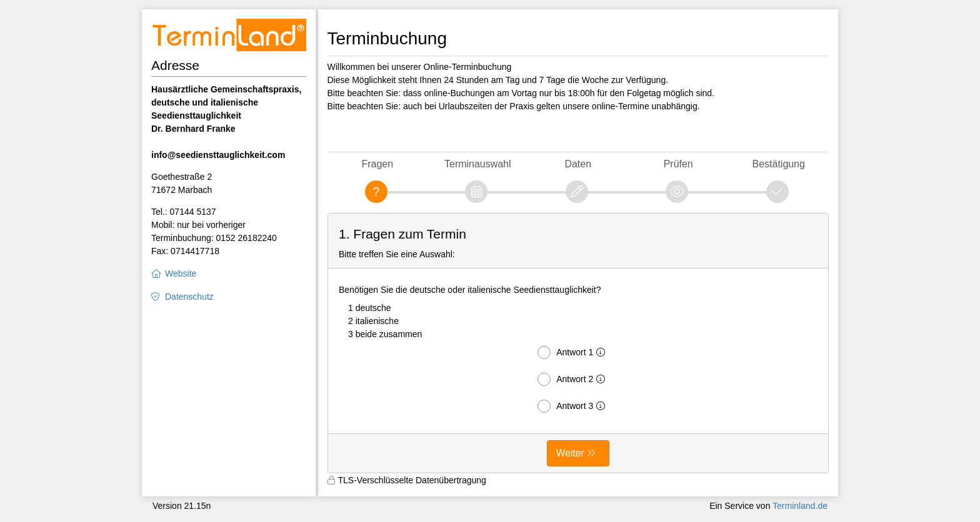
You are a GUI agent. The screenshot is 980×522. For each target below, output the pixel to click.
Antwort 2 (574, 379)
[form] (578, 343)
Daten (578, 164)
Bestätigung (779, 164)
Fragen (377, 164)
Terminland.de (800, 506)
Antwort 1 (574, 352)
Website (181, 273)
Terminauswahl (477, 164)
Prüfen (678, 164)
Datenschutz (189, 297)
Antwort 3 (574, 406)
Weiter (570, 453)
